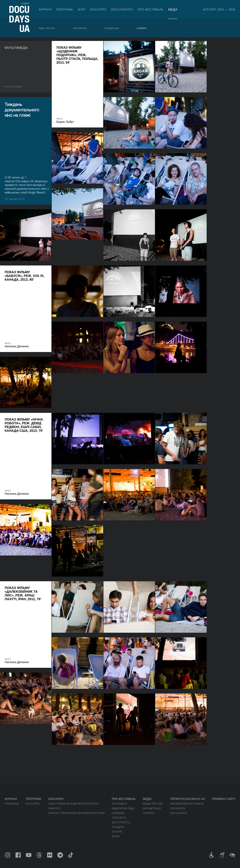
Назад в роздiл (13, 87)
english (25, 3)
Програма (65, 9)
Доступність (121, 822)
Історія (117, 832)
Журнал (45, 9)
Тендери (118, 827)
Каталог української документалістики (77, 813)
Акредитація (112, 28)
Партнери (119, 818)
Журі (81, 9)
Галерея (141, 28)
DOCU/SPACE (179, 813)
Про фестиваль (151, 9)
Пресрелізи (80, 28)
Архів (116, 836)
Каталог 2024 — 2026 (219, 9)
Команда (118, 813)
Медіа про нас (47, 28)
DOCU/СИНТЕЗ (122, 9)
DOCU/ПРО (98, 9)
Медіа (173, 9)
